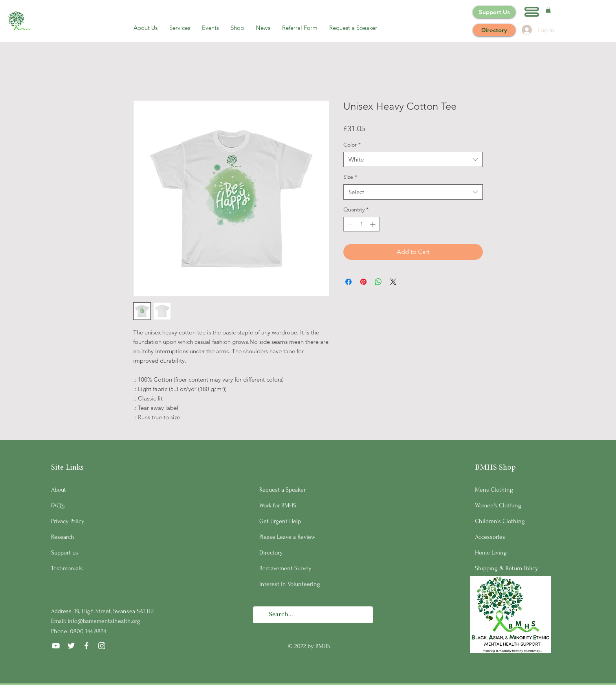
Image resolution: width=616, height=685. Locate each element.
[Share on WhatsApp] (378, 282)
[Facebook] (86, 646)
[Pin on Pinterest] (363, 282)
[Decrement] (349, 224)
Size (350, 177)
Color (352, 145)
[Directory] (494, 30)
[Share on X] (393, 282)
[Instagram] (102, 646)
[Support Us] (494, 12)
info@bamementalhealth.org (104, 621)
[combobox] (413, 159)
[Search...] (313, 615)
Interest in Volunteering (290, 584)
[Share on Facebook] (348, 282)
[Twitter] (71, 646)
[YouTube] (56, 646)
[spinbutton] (361, 224)
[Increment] (373, 224)
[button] (532, 12)
